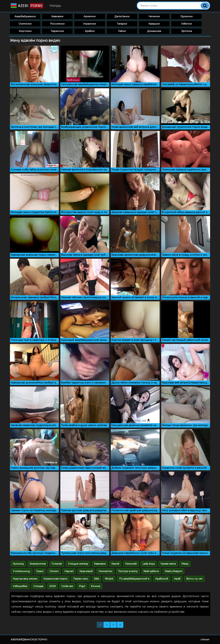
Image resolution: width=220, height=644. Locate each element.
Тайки (122, 31)
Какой (115, 564)
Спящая (38, 586)
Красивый (86, 571)
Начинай (131, 564)
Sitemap (205, 640)
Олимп (54, 571)
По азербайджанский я (134, 579)
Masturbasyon (174, 571)
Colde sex (67, 586)
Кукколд (18, 564)
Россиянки (57, 24)
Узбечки (186, 24)
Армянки (90, 16)
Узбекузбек (20, 586)
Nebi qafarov (151, 571)
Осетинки (25, 24)
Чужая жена (168, 564)
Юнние (96, 586)
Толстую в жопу (128, 571)
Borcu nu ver (194, 579)
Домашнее (154, 31)
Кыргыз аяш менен (25, 579)
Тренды (55, 6)
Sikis (96, 579)
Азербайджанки (25, 16)
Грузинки (187, 16)
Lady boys (149, 564)
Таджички (57, 31)
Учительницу (22, 571)
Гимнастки (105, 571)
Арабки (90, 31)
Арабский (162, 579)
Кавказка (100, 564)
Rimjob (109, 579)
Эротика (187, 31)
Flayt (82, 586)
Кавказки (57, 16)
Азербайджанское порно (29, 639)
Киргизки (25, 31)
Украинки (90, 24)
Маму (185, 564)
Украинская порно (55, 579)
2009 (52, 586)
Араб (177, 579)
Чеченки (154, 16)
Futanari (57, 564)
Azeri (27, 6)
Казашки (154, 24)
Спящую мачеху (78, 564)
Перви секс (81, 579)
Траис (40, 571)
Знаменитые (38, 564)
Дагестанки (122, 16)
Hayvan (69, 571)
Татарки (122, 24)
